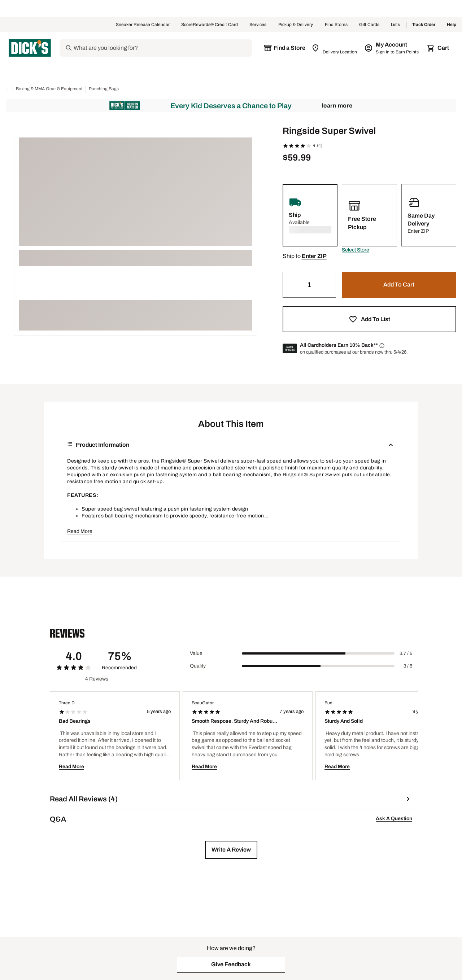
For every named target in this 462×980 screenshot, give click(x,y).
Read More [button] (80, 531)
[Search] (162, 48)
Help (452, 25)
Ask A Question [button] (394, 819)
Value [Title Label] (196, 653)
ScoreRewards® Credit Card (210, 25)
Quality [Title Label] (198, 666)
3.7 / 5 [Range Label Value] (406, 653)
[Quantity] (309, 285)
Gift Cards (369, 25)
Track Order (424, 25)
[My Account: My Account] (392, 48)
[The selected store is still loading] (284, 48)
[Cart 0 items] (438, 48)
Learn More (337, 106)
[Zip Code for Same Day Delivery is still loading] (335, 48)
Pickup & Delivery (296, 25)
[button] (356, 250)
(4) (320, 145)
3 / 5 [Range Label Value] (408, 666)
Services (258, 25)
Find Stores (336, 25)
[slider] (318, 653)
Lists (396, 25)
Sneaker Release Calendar (143, 25)
